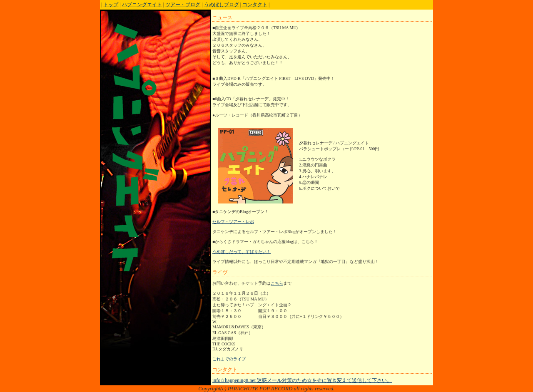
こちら (277, 283)
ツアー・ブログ (183, 5)
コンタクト (255, 5)
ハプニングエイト (142, 5)
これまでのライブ (229, 359)
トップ (111, 5)
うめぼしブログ (222, 5)
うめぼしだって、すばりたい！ (242, 252)
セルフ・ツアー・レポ (233, 222)
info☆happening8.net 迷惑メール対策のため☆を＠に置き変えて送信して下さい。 (302, 380)
